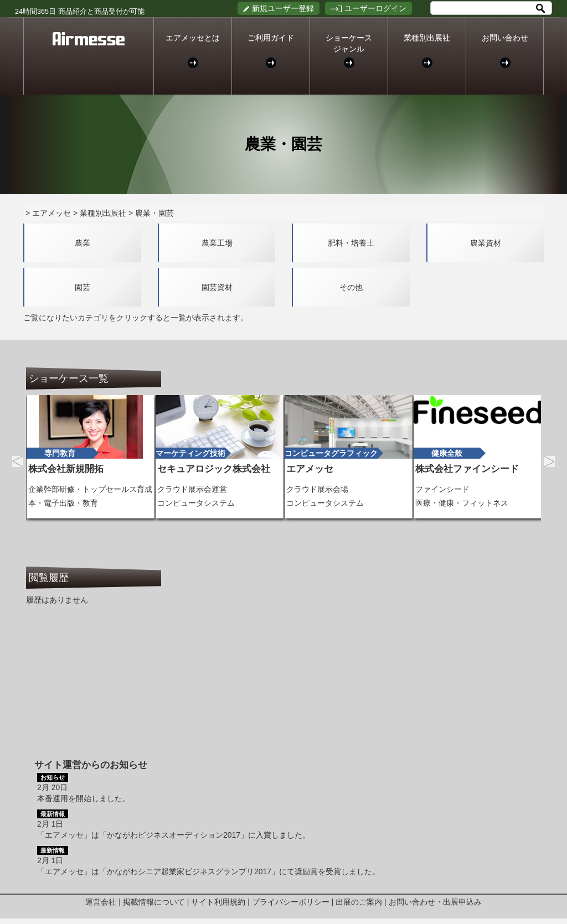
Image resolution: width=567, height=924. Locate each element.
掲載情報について (154, 902)
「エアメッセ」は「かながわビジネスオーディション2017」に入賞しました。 (174, 835)
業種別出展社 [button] (427, 51)
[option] (91, 457)
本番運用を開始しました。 (84, 798)
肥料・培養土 (351, 243)
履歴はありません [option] (57, 600)
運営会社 (101, 902)
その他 (351, 287)
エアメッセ (51, 213)
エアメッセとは (193, 51)
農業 (83, 243)
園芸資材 (217, 287)
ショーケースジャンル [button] (349, 51)
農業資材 (486, 243)
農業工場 (217, 243)
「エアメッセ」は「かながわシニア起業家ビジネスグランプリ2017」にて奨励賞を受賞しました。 (208, 871)
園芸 (83, 287)
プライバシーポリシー (291, 902)
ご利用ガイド (271, 51)
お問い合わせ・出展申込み (435, 902)
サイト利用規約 (218, 902)
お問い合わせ (505, 51)
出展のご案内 (359, 902)
